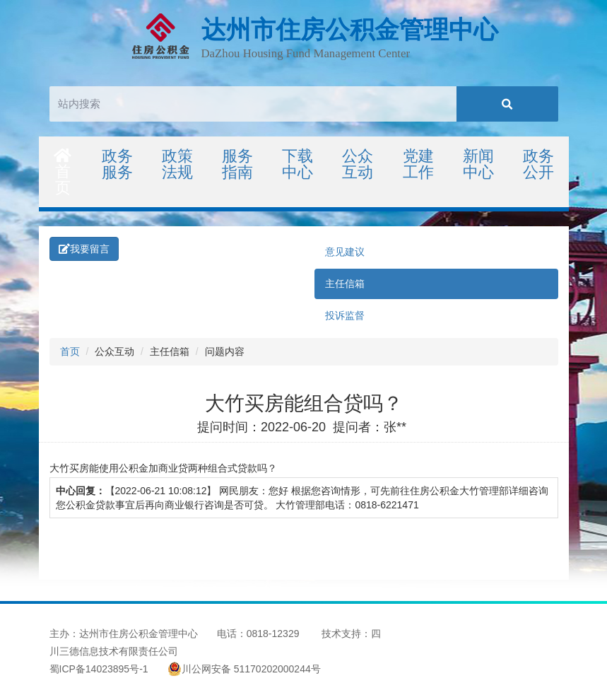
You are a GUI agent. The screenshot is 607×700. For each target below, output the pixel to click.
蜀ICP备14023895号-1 (99, 669)
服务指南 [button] (237, 164)
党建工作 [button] (418, 164)
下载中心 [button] (297, 164)
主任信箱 (345, 284)
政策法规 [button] (177, 164)
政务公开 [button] (538, 164)
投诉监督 (345, 315)
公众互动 (358, 164)
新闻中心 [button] (478, 164)
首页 (63, 172)
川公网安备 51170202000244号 (244, 669)
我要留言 (84, 249)
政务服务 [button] (117, 164)
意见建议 (345, 252)
